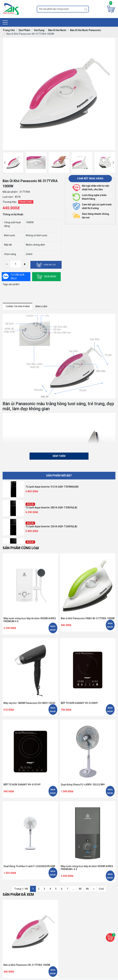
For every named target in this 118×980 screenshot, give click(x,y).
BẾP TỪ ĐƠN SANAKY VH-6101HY (22, 785)
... (73, 889)
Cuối (101, 889)
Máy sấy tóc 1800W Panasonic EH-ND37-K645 (29, 703)
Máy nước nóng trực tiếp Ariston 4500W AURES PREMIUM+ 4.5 (87, 868)
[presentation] (5, 163)
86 (87, 889)
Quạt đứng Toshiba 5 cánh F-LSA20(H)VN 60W (29, 866)
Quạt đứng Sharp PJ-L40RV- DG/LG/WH (83, 785)
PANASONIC (26, 202)
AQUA (30, 504)
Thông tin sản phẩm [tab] (18, 306)
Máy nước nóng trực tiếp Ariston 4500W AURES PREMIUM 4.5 (30, 620)
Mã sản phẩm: (10, 192)
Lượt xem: (8, 197)
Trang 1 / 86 (21, 889)
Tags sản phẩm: (11, 284)
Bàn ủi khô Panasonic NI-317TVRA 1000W (27, 965)
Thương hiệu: (10, 202)
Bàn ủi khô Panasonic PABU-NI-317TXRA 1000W (88, 618)
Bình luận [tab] (41, 306)
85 (80, 889)
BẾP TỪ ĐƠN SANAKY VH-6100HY (79, 703)
